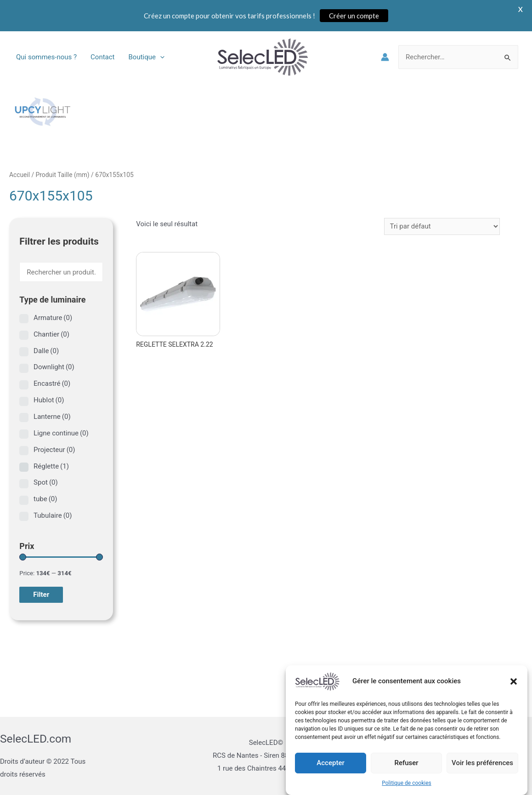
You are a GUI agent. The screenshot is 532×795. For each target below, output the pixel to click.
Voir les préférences (482, 765)
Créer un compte (354, 16)
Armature (53, 318)
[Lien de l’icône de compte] (385, 57)
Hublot (49, 400)
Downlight (54, 367)
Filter (41, 595)
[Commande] (442, 226)
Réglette (51, 466)
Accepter (330, 765)
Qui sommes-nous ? (46, 57)
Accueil (20, 175)
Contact (102, 57)
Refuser (406, 765)
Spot (46, 482)
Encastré (52, 383)
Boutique (147, 57)
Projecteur (54, 450)
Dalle (46, 351)
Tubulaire (53, 515)
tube (45, 499)
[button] (514, 683)
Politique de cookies (406, 784)
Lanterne (52, 417)
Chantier (51, 334)
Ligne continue (61, 433)
